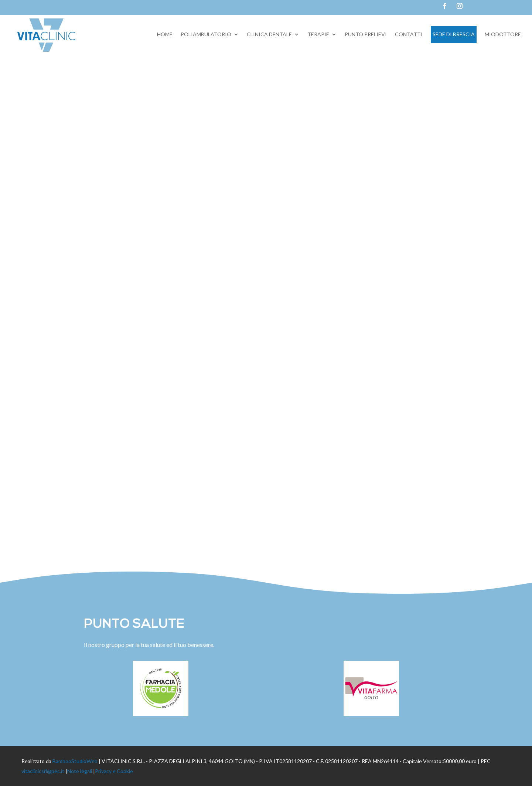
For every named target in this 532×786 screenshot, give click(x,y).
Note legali (80, 771)
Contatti (409, 34)
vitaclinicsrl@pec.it (43, 771)
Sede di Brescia (454, 34)
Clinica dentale (269, 34)
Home (165, 34)
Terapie (318, 34)
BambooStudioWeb (75, 761)
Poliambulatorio (206, 34)
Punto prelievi (366, 34)
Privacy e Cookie (114, 771)
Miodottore (503, 34)
